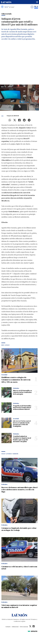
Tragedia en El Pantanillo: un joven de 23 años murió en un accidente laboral (22, 408)
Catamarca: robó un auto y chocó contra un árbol (19, 568)
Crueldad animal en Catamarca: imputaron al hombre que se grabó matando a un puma (22, 439)
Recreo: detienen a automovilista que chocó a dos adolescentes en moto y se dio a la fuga (19, 490)
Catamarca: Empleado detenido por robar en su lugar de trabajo (19, 529)
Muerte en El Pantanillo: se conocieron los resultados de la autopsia (22, 392)
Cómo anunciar (24, 627)
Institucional (15, 627)
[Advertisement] (19, 64)
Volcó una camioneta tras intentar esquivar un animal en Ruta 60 (19, 606)
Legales (23, 621)
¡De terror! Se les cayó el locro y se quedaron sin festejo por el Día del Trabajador (22, 424)
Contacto (8, 627)
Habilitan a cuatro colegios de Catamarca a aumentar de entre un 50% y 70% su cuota (16, 380)
